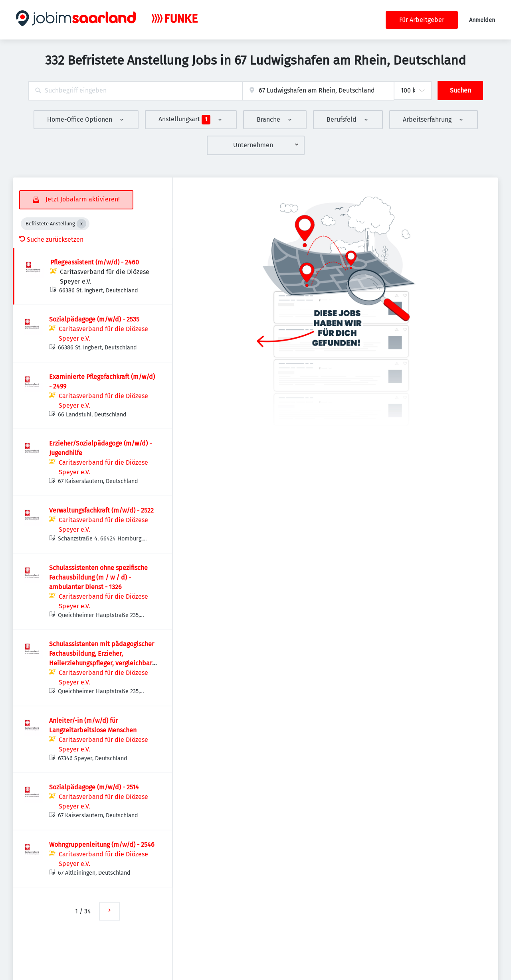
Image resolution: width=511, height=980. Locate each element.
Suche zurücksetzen (51, 240)
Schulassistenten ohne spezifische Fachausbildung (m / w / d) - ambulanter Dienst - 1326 (98, 577)
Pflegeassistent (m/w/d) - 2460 (95, 262)
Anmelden (482, 20)
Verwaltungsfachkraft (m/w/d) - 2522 (101, 510)
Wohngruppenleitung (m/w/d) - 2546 (102, 845)
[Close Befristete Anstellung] (81, 224)
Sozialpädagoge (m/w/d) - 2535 (94, 319)
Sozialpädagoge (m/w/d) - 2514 (94, 787)
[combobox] (135, 91)
